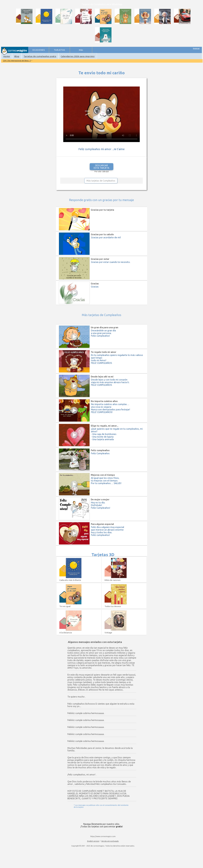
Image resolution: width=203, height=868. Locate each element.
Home (7, 56)
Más (81, 50)
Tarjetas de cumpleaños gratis (40, 56)
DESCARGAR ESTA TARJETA (102, 167)
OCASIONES (39, 50)
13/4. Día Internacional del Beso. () (17, 61)
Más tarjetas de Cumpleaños (101, 181)
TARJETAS (60, 50)
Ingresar (196, 48)
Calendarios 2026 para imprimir (78, 56)
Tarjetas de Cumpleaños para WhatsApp (102, 4)
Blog (17, 56)
